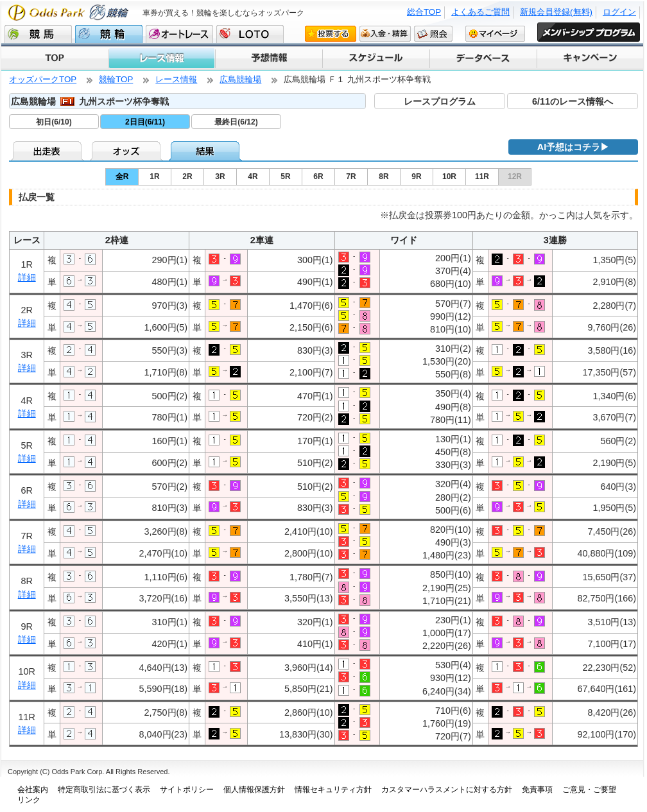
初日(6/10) (54, 122)
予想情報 (268, 58)
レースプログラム (440, 101)
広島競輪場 (240, 79)
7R (351, 177)
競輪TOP (116, 79)
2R (187, 177)
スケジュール (375, 58)
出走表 (48, 151)
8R (384, 177)
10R (449, 177)
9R (416, 177)
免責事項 (537, 790)
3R (220, 177)
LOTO (250, 34)
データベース (482, 58)
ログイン (619, 12)
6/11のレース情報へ (573, 101)
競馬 (38, 34)
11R (482, 177)
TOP (55, 58)
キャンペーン (590, 58)
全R (122, 177)
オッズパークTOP (43, 79)
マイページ (495, 33)
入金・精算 (385, 33)
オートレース (179, 34)
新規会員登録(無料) (556, 12)
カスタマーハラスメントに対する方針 (447, 790)
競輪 (109, 34)
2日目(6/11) (145, 122)
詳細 (27, 277)
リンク (29, 800)
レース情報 (161, 58)
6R (318, 177)
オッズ (127, 151)
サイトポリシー (187, 790)
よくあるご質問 (480, 12)
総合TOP (424, 12)
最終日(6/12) (236, 122)
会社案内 (33, 790)
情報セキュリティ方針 (333, 790)
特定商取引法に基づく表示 (104, 790)
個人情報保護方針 (254, 790)
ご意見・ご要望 (589, 790)
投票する (331, 33)
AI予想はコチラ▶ (573, 147)
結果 (206, 151)
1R (154, 177)
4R (253, 177)
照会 (433, 33)
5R (285, 177)
